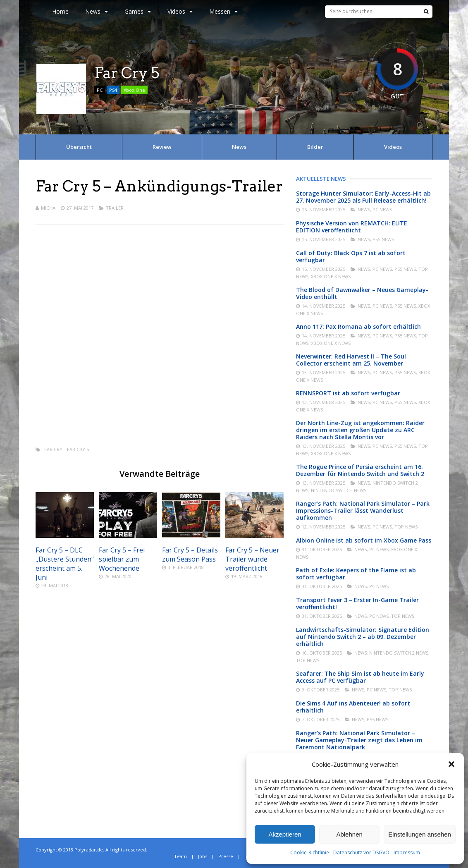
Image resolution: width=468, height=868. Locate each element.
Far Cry (53, 449)
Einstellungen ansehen (420, 834)
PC (100, 90)
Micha (48, 208)
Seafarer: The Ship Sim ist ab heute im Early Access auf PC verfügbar (360, 677)
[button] (451, 764)
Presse (226, 856)
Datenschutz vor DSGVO (361, 852)
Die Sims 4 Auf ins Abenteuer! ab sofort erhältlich (353, 707)
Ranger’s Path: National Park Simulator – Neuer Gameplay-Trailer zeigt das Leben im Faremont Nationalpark (359, 740)
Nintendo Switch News (339, 490)
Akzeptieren (285, 834)
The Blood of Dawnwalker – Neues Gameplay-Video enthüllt (362, 293)
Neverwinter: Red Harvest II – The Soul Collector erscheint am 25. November (351, 360)
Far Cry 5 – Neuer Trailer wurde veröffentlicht (252, 559)
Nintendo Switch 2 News (399, 653)
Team (180, 856)
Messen (223, 11)
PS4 (113, 90)
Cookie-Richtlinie (310, 852)
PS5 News (383, 239)
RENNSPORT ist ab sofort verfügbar (348, 393)
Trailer (115, 208)
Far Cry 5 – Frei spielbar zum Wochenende (122, 559)
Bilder (315, 147)
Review (162, 147)
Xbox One (134, 90)
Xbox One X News (331, 276)
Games (138, 11)
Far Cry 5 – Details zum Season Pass (190, 555)
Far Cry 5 (78, 449)
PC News (382, 209)
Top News (406, 527)
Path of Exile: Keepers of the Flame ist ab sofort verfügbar (356, 574)
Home (60, 11)
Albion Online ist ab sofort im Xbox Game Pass (364, 540)
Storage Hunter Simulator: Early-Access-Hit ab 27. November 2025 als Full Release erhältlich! (363, 197)
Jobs (203, 856)
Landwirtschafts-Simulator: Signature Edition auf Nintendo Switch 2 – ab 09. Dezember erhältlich (363, 637)
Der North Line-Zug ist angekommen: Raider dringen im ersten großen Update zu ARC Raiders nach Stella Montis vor (360, 430)
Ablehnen (349, 834)
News (97, 11)
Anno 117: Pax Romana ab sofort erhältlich (358, 326)
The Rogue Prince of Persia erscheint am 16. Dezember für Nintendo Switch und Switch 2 (360, 470)
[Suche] (426, 12)
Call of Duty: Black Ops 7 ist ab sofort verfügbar (351, 256)
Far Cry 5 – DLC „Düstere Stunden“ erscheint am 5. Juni (65, 564)
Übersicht (79, 147)
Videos (180, 11)
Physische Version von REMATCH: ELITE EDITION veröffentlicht (352, 227)
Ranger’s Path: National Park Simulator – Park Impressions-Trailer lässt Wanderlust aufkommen (363, 511)
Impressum (407, 852)
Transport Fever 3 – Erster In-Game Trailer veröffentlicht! (357, 603)
